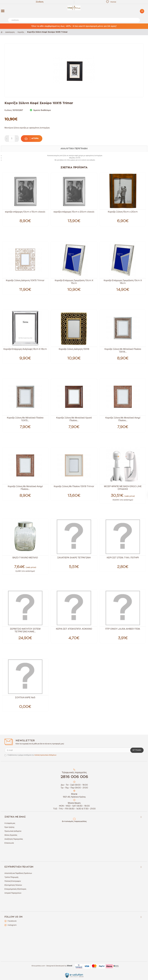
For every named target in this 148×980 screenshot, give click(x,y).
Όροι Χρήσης (10, 827)
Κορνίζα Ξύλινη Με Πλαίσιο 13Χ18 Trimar (74, 486)
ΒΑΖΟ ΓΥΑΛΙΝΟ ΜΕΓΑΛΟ (25, 558)
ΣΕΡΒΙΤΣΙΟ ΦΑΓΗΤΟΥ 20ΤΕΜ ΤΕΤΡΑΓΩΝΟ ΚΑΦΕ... (25, 630)
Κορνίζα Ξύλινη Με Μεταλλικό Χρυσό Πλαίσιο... (74, 419)
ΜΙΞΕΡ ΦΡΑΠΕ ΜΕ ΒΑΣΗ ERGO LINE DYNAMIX (123, 488)
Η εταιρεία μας (10, 823)
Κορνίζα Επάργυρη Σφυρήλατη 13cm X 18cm (123, 282)
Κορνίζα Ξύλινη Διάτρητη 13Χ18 (74, 349)
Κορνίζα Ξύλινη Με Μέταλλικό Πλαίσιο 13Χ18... (123, 350)
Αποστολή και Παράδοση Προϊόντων (18, 873)
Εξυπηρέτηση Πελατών (13, 885)
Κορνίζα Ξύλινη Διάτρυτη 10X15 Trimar (25, 280)
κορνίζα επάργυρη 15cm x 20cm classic (74, 212)
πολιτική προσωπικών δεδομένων (45, 755)
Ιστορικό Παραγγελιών (13, 893)
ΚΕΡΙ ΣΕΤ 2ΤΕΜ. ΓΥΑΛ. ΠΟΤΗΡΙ (123, 558)
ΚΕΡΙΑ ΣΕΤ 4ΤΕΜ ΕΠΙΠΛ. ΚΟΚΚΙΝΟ (74, 629)
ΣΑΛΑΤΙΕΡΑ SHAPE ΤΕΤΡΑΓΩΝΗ (74, 558)
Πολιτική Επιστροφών (13, 881)
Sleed (70, 966)
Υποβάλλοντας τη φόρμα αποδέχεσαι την (32, 755)
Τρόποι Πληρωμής (12, 877)
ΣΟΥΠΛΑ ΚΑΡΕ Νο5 (25, 697)
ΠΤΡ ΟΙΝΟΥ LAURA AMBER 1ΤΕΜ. (123, 629)
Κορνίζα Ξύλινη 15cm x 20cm (123, 212)
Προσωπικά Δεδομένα (13, 831)
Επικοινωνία (9, 843)
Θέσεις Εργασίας (11, 835)
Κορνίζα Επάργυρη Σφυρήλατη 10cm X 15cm (74, 282)
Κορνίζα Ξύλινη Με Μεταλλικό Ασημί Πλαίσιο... (123, 419)
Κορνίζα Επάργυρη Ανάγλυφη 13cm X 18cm (25, 349)
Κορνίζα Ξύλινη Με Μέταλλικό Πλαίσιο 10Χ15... (25, 419)
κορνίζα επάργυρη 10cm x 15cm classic (25, 212)
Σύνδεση (40, 2)
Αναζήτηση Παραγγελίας (14, 839)
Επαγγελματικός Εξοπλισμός (15, 889)
